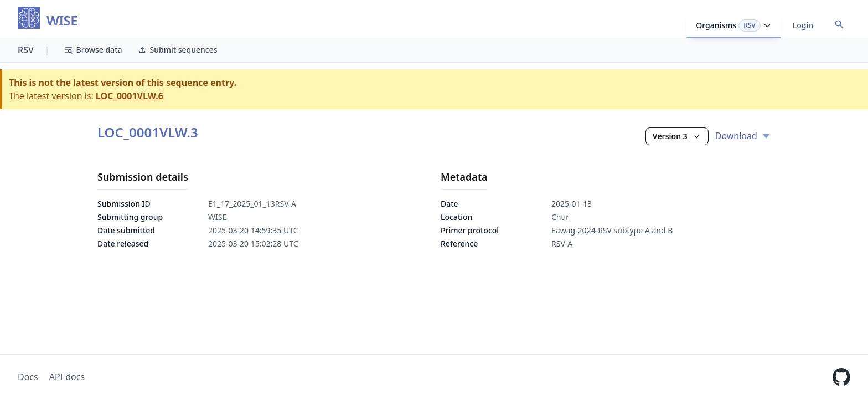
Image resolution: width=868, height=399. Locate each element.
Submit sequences (178, 50)
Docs (28, 377)
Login (803, 25)
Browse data (93, 50)
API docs (67, 377)
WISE (62, 21)
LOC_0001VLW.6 (130, 96)
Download (743, 136)
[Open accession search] (839, 24)
